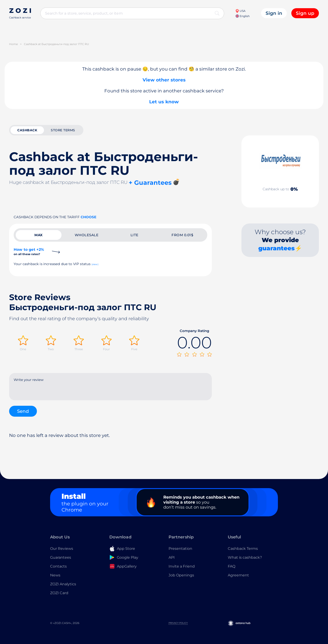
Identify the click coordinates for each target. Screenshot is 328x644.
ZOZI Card (59, 593)
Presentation (180, 549)
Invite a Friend (182, 566)
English (243, 16)
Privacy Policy (178, 623)
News (55, 575)
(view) (95, 264)
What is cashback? (245, 557)
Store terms (63, 130)
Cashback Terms (243, 549)
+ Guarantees (150, 183)
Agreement (238, 575)
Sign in (274, 13)
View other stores (164, 80)
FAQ (232, 566)
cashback (27, 130)
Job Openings (181, 575)
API (172, 557)
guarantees (277, 248)
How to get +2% (29, 252)
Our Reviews (62, 549)
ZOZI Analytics (63, 584)
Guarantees (61, 557)
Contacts (58, 566)
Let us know (164, 102)
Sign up (305, 13)
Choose (88, 217)
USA (240, 11)
